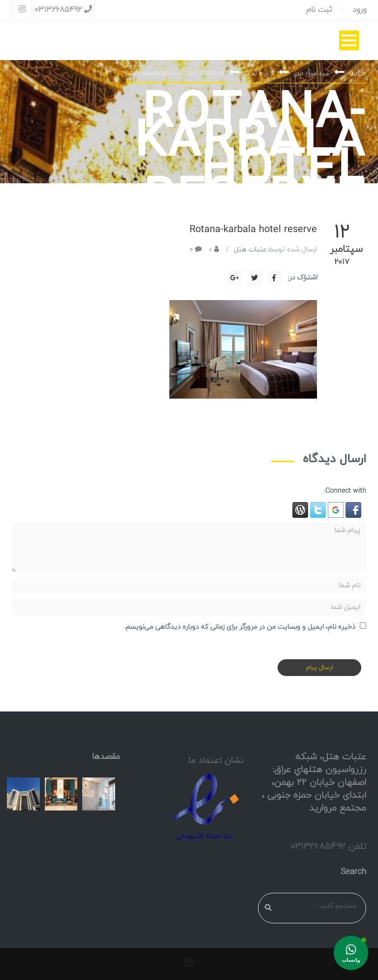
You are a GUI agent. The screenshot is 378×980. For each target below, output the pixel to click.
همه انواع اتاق (311, 74)
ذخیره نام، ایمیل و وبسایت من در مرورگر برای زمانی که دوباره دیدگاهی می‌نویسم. (240, 627)
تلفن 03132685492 (328, 846)
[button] (352, 510)
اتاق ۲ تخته (259, 74)
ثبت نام (319, 10)
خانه (358, 73)
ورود (359, 10)
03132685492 (63, 10)
